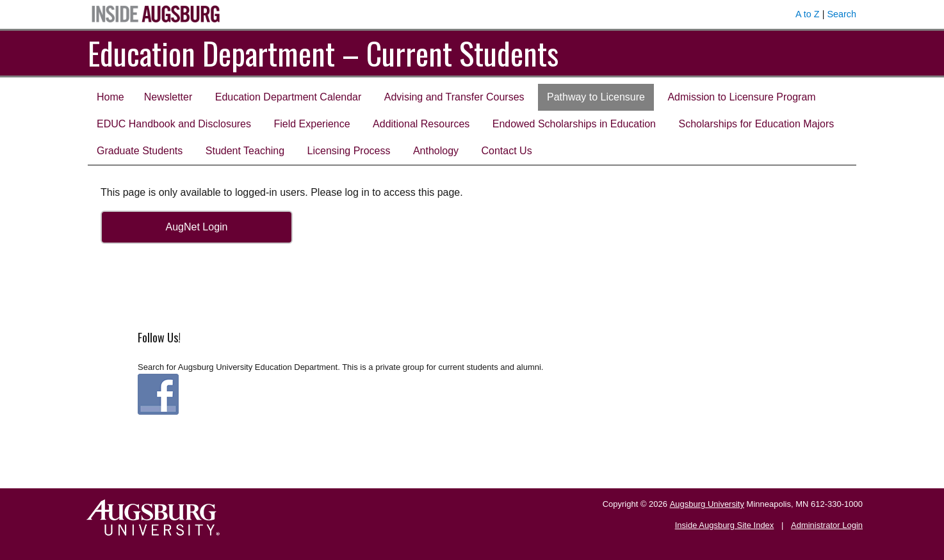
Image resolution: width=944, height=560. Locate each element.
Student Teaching (245, 151)
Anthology (436, 151)
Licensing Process (349, 151)
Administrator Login (827, 525)
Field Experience (312, 124)
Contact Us (507, 151)
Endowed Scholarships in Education (574, 124)
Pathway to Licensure (596, 97)
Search (842, 14)
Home (110, 97)
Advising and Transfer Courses (454, 97)
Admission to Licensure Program (741, 97)
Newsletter (168, 97)
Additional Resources (421, 124)
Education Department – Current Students (323, 53)
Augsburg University (707, 504)
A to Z (808, 14)
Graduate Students (140, 151)
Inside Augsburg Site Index (725, 525)
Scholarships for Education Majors (756, 124)
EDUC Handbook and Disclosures (174, 124)
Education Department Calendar (289, 97)
